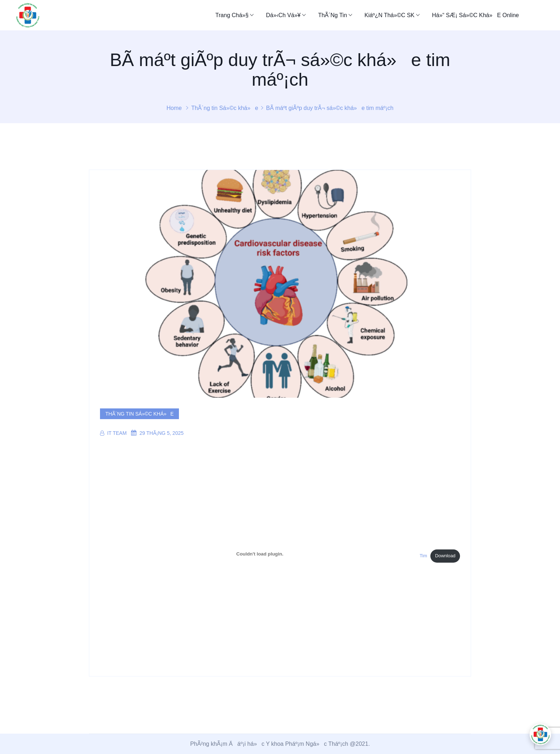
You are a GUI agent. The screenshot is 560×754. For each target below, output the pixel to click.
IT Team (113, 433)
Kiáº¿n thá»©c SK (389, 15)
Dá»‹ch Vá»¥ (283, 15)
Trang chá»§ (232, 15)
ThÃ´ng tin (333, 15)
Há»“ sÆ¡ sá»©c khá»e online (475, 15)
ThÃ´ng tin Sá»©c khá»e (225, 108)
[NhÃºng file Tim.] (260, 554)
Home (174, 108)
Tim (423, 556)
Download (445, 556)
